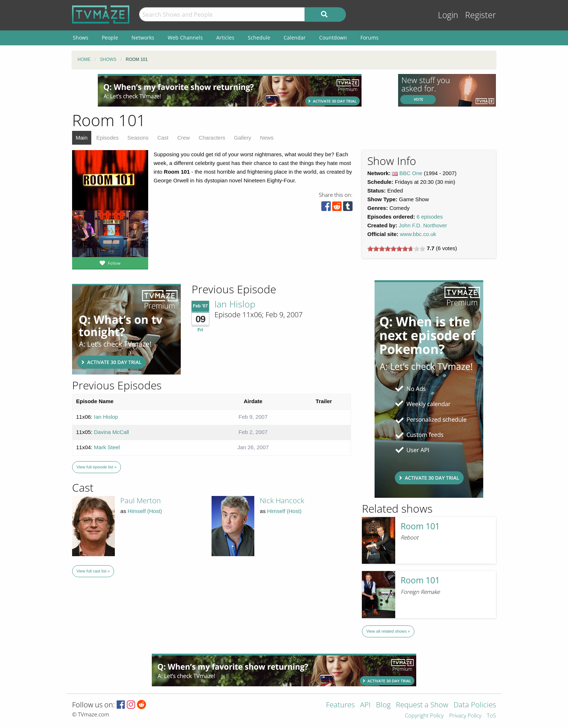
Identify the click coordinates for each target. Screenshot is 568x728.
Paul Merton (141, 500)
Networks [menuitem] (143, 38)
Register (481, 15)
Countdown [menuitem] (333, 38)
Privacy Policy (465, 716)
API (365, 705)
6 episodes (430, 217)
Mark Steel (107, 447)
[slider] (396, 249)
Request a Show (422, 705)
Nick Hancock (282, 500)
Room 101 (420, 526)
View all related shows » (388, 631)
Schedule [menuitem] (259, 38)
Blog (383, 705)
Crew (183, 138)
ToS (491, 716)
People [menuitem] (110, 38)
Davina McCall (111, 432)
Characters (212, 138)
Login (448, 15)
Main (82, 138)
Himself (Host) (145, 511)
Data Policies (475, 705)
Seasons (138, 138)
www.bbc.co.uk (418, 234)
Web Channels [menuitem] (185, 38)
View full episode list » (96, 467)
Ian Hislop (235, 304)
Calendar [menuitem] (295, 38)
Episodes (108, 138)
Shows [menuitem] (81, 38)
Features (340, 705)
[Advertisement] (230, 90)
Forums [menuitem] (369, 38)
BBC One (411, 173)
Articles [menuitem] (225, 38)
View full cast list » (93, 571)
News (267, 138)
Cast (163, 138)
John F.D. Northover (423, 225)
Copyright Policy (424, 716)
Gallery (243, 138)
